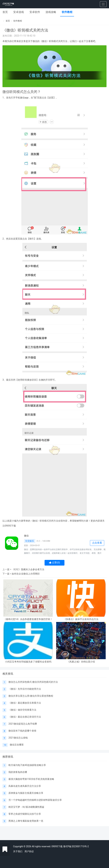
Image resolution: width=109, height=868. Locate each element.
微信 (26, 536)
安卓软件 (35, 12)
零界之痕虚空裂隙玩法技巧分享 (25, 814)
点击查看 (97, 543)
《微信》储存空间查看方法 (22, 710)
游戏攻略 (51, 12)
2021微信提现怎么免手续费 (23, 724)
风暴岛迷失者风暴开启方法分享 (25, 786)
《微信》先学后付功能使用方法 (25, 689)
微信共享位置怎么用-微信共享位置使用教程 (31, 696)
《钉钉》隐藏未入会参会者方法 (28, 569)
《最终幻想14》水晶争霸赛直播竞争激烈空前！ (28, 619)
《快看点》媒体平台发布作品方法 (81, 619)
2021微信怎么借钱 (18, 738)
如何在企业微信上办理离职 (26, 574)
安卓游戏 (19, 12)
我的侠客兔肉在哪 (18, 772)
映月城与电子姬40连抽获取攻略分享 (27, 765)
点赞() (55, 563)
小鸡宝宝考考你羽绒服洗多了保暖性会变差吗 (28, 662)
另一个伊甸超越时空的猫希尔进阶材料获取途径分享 (35, 800)
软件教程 (67, 12)
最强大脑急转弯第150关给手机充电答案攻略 (31, 779)
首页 (5, 12)
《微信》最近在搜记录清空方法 (25, 717)
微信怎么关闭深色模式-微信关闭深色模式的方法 (33, 682)
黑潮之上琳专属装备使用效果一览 (26, 821)
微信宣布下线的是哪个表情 (22, 731)
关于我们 (18, 851)
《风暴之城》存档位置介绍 (81, 662)
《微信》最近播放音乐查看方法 (25, 703)
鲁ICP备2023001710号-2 (76, 846)
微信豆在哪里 (17, 745)
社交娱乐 (30, 541)
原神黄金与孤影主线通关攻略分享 (26, 793)
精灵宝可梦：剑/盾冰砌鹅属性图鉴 (26, 807)
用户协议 (29, 851)
